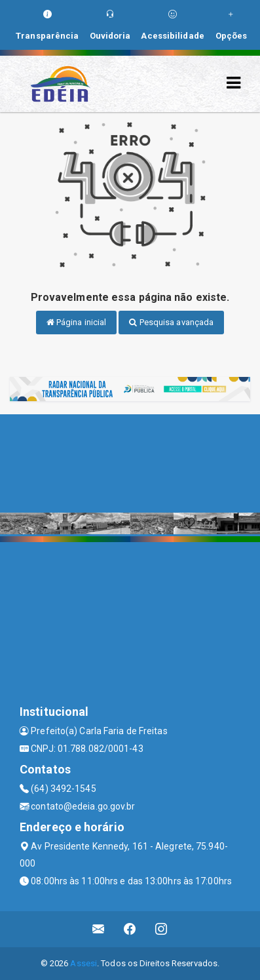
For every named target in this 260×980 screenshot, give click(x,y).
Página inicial (77, 322)
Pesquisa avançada (171, 322)
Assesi (84, 963)
